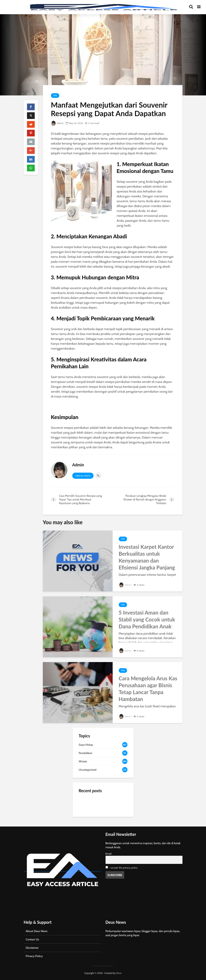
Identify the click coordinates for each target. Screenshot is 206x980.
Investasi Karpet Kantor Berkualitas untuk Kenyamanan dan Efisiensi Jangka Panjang (147, 557)
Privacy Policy (34, 956)
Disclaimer (32, 948)
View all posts (83, 476)
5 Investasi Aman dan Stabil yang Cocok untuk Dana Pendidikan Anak (147, 619)
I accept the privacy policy (124, 868)
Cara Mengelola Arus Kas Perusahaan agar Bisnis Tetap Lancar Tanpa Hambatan (148, 689)
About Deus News (37, 931)
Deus (119, 973)
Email (109, 854)
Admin (57, 123)
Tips (55, 96)
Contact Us (32, 939)
